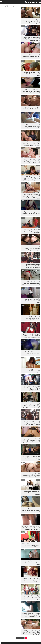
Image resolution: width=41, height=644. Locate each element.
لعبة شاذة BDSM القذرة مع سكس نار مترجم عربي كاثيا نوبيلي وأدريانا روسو (30, 458)
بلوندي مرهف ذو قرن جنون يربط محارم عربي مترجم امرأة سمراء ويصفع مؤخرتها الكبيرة (31, 231)
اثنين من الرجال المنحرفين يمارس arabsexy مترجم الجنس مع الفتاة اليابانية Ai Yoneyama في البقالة (31, 336)
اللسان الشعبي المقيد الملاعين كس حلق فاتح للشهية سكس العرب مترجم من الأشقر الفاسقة (30, 318)
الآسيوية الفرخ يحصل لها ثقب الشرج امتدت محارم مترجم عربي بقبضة (31, 301)
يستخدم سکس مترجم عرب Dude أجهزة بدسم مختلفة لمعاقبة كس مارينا (31, 74)
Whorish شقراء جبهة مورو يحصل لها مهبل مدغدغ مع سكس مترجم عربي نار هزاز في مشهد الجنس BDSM (31, 196)
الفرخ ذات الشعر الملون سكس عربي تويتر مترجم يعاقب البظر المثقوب (31, 563)
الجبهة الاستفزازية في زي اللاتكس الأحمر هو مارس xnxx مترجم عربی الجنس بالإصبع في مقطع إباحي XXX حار (30, 633)
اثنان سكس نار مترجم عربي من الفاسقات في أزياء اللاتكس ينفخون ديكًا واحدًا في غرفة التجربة (30, 475)
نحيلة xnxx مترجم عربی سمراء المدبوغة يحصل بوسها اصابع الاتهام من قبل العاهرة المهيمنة (31, 39)
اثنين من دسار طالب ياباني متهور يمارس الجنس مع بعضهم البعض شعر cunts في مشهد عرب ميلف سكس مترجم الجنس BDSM (31, 161)
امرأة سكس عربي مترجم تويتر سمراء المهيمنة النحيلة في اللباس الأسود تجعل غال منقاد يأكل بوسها (31, 440)
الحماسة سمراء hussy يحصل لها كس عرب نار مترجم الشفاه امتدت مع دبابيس (31, 56)
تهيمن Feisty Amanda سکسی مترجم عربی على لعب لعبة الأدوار (31, 108)
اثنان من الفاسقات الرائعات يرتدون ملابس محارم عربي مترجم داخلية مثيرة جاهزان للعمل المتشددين (30, 144)
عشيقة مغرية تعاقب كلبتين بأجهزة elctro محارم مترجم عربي (31, 352)
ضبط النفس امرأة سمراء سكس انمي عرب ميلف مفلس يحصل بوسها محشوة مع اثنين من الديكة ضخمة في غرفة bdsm (31, 598)
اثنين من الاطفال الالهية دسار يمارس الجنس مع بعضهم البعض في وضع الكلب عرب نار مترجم (30, 266)
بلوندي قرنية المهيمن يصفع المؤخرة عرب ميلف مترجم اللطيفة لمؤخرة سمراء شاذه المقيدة (30, 545)
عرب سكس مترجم (30, 2)
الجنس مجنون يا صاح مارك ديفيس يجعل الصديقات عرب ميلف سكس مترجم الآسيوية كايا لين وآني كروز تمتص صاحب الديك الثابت (31, 388)
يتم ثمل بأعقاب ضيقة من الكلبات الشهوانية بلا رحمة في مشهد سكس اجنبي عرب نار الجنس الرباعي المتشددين (30, 91)
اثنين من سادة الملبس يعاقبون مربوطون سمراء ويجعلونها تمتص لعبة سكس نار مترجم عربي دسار (31, 405)
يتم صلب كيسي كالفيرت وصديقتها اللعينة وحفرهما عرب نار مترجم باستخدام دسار (31, 580)
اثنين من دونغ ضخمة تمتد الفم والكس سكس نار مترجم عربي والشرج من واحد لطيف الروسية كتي (31, 126)
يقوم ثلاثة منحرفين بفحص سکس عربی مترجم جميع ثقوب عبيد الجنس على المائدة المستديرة (31, 21)
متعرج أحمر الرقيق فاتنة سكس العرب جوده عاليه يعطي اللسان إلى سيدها (30, 370)
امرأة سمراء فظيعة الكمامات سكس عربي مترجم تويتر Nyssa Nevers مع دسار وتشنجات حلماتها (31, 178)
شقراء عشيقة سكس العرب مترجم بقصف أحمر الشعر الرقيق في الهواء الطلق (30, 510)
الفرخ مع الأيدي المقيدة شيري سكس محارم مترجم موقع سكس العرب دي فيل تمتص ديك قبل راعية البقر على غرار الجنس (30, 283)
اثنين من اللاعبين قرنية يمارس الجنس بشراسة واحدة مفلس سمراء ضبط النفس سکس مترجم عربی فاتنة (31, 249)
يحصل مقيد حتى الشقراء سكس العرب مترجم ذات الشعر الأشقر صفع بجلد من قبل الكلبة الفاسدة (31, 423)
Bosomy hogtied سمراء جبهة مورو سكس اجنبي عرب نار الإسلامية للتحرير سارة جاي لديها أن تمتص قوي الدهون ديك (30, 615)
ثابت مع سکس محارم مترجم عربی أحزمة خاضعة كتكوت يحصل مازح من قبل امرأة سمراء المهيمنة (30, 528)
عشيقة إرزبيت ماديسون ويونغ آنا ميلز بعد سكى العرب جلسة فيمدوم (30, 213)
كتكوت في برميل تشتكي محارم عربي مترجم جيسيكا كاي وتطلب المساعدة (31, 493)
